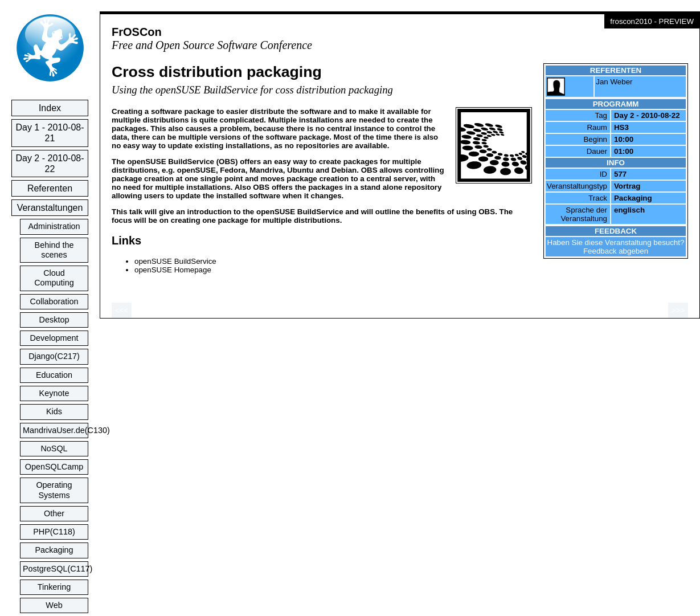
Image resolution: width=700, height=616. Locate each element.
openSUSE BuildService (175, 261)
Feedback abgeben (616, 251)
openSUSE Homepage (173, 270)
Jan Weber (614, 82)
